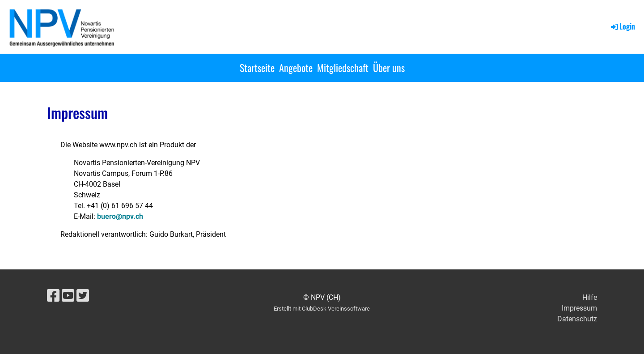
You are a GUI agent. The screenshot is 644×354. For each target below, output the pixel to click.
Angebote (296, 68)
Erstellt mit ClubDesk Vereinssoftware (322, 309)
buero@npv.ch (120, 216)
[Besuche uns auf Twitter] (83, 296)
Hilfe (590, 297)
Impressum (579, 308)
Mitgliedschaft (343, 68)
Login (622, 26)
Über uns (389, 68)
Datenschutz (577, 319)
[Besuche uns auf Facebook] (53, 296)
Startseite (257, 68)
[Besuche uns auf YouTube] (68, 296)
